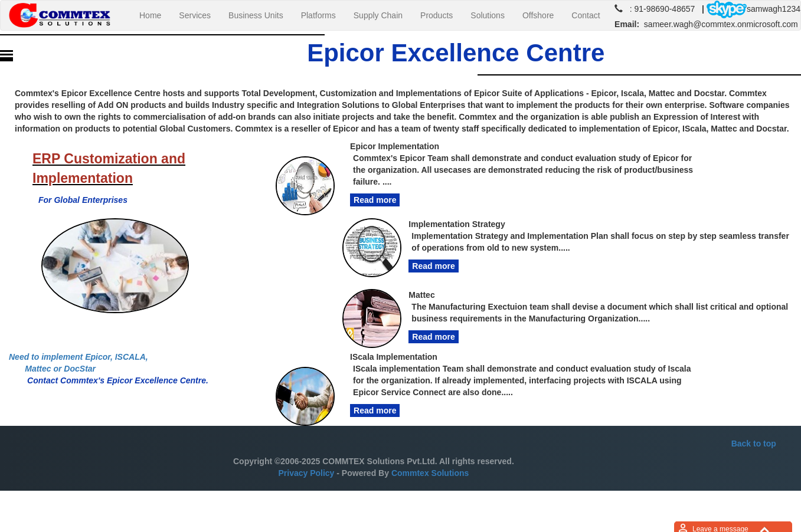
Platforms (318, 15)
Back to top (754, 444)
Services (195, 15)
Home (155, 14)
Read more (375, 200)
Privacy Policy (306, 473)
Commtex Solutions (430, 473)
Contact (586, 15)
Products (437, 15)
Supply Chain (378, 15)
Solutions (488, 15)
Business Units (256, 15)
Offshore (538, 15)
